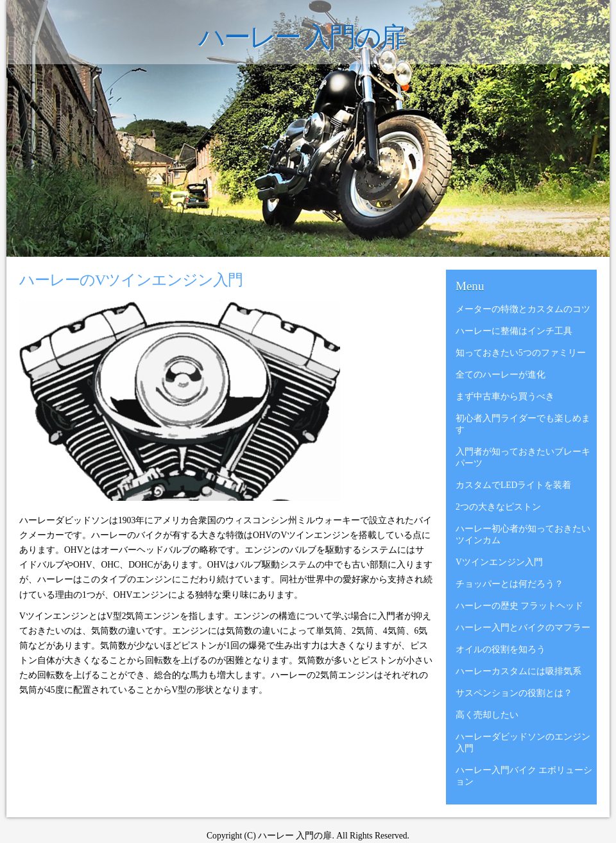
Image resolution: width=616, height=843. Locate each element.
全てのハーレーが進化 (501, 375)
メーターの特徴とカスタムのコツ (523, 309)
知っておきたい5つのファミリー (521, 353)
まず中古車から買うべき (505, 396)
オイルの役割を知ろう (501, 649)
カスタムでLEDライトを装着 (513, 485)
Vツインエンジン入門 (499, 562)
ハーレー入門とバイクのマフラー (523, 628)
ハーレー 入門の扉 (302, 37)
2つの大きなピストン (498, 507)
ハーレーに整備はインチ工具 (514, 331)
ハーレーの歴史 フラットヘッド (519, 606)
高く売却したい (487, 715)
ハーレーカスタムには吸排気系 (518, 671)
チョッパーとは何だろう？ (509, 584)
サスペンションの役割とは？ (514, 693)
